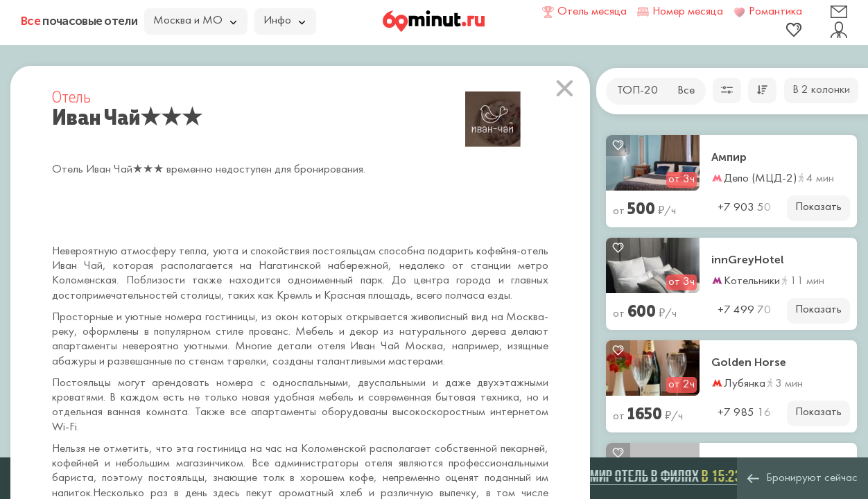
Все (686, 91)
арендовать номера (202, 383)
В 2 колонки (821, 90)
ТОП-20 (637, 91)
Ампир (729, 157)
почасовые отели (79, 21)
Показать (818, 207)
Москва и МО (195, 21)
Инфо (284, 21)
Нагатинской (293, 266)
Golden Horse (749, 362)
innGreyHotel (748, 260)
